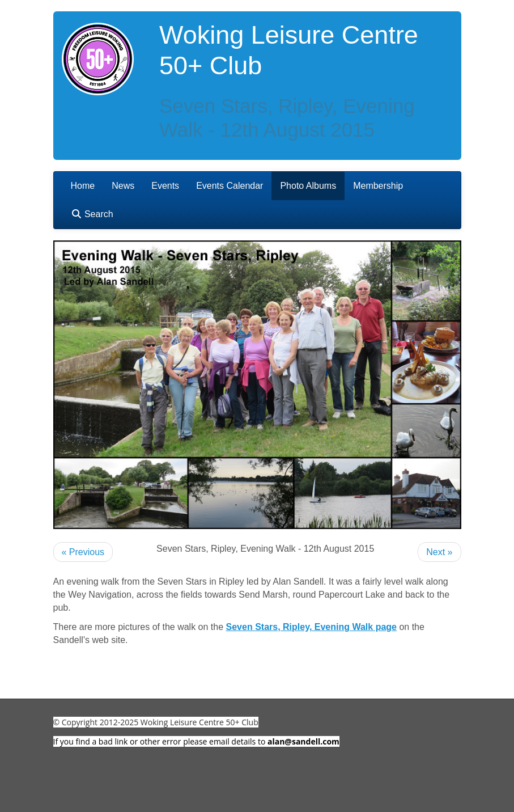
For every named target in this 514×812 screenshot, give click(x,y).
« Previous (83, 552)
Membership (378, 186)
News (123, 186)
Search (92, 214)
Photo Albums (308, 186)
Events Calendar (230, 186)
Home (83, 186)
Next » (439, 552)
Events (165, 186)
